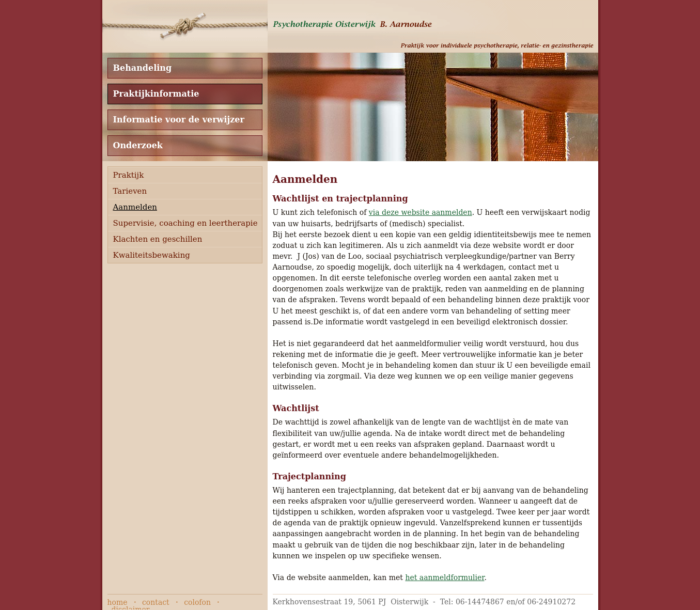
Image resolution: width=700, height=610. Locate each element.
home (118, 602)
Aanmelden (135, 207)
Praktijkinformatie (156, 94)
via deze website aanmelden (421, 212)
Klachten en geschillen (158, 239)
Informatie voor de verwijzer (179, 120)
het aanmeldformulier (445, 577)
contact (156, 602)
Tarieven (130, 191)
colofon (197, 602)
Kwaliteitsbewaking (152, 255)
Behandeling (143, 68)
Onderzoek (138, 145)
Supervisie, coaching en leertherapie (185, 223)
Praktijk (129, 175)
